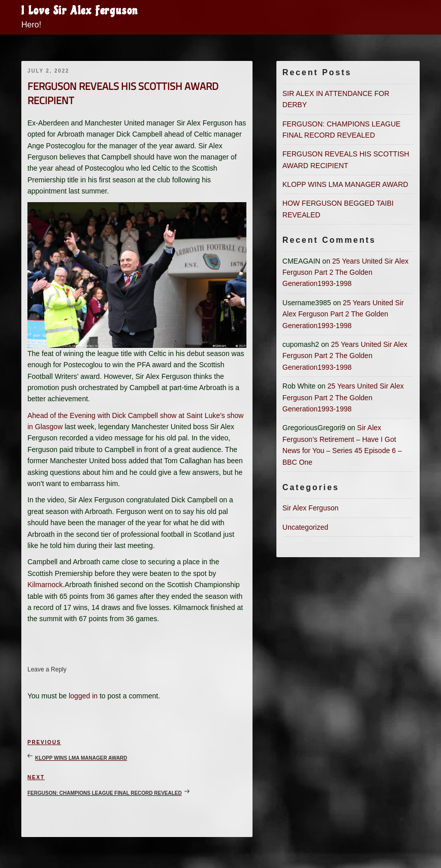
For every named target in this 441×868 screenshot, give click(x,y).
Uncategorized (305, 527)
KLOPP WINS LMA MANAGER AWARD (345, 184)
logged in (83, 696)
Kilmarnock (45, 585)
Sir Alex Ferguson (311, 508)
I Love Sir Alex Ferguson (80, 11)
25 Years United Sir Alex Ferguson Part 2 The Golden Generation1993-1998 (345, 272)
